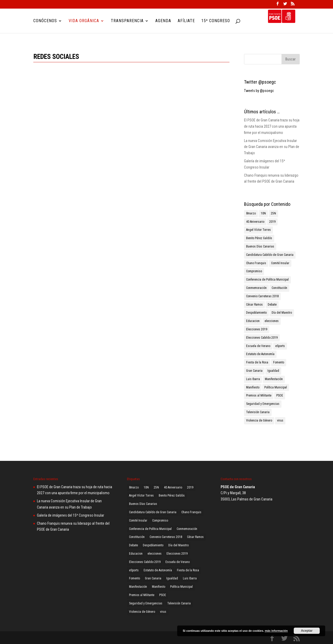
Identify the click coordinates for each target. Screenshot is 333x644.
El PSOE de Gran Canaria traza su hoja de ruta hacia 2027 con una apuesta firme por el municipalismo (272, 126)
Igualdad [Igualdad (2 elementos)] (273, 371)
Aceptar (307, 631)
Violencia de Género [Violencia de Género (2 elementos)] (259, 420)
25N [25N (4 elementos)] (273, 213)
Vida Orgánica (84, 21)
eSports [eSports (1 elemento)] (280, 346)
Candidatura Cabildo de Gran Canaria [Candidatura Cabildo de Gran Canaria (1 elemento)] (270, 255)
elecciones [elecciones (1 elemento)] (272, 321)
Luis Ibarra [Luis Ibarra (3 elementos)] (253, 379)
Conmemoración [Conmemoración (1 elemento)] (256, 288)
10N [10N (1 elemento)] (263, 213)
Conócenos (45, 21)
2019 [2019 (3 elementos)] (272, 222)
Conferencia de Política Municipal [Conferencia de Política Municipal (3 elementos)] (267, 280)
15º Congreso (216, 21)
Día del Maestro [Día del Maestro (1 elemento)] (282, 313)
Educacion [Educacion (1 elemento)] (253, 321)
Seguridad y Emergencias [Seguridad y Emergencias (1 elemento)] (263, 404)
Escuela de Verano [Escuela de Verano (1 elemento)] (258, 346)
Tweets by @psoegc (259, 91)
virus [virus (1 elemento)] (280, 420)
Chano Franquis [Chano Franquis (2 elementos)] (256, 263)
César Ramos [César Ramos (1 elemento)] (254, 305)
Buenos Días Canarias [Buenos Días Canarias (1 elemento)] (260, 246)
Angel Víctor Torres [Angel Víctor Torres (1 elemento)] (258, 230)
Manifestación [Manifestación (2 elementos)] (274, 379)
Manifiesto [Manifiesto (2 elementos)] (253, 387)
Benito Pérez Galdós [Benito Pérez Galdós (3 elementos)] (259, 238)
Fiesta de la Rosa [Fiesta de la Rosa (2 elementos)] (257, 362)
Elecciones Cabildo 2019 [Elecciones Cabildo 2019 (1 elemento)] (262, 338)
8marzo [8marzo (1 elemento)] (251, 213)
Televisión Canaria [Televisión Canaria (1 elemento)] (258, 412)
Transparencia (127, 21)
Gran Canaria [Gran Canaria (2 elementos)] (254, 371)
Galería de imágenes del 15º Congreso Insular (71, 515)
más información (276, 631)
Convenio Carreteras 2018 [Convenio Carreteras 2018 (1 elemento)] (262, 296)
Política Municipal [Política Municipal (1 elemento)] (276, 387)
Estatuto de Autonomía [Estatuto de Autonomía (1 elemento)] (260, 354)
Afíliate (186, 21)
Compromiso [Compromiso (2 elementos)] (254, 271)
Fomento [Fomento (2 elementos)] (279, 362)
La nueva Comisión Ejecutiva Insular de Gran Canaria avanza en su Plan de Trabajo (272, 147)
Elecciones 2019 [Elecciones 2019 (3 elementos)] (257, 329)
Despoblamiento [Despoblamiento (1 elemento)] (256, 313)
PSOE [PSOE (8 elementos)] (280, 395)
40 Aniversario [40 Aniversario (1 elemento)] (255, 222)
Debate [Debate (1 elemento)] (272, 305)
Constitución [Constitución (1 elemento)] (279, 288)
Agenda (163, 21)
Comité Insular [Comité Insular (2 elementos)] (280, 263)
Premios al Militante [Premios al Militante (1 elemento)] (259, 395)
